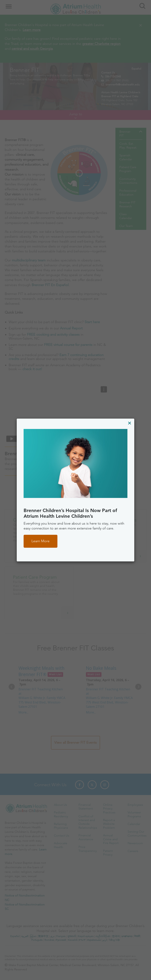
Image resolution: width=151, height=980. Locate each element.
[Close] (129, 423)
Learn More (41, 541)
